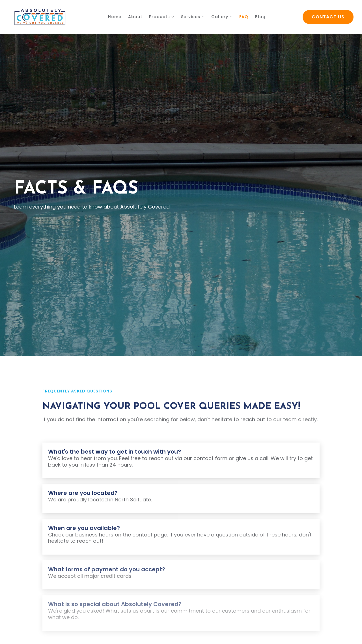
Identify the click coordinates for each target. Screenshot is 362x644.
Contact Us (328, 17)
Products (160, 17)
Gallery (220, 17)
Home (115, 17)
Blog (260, 17)
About (135, 17)
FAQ (244, 17)
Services (191, 17)
